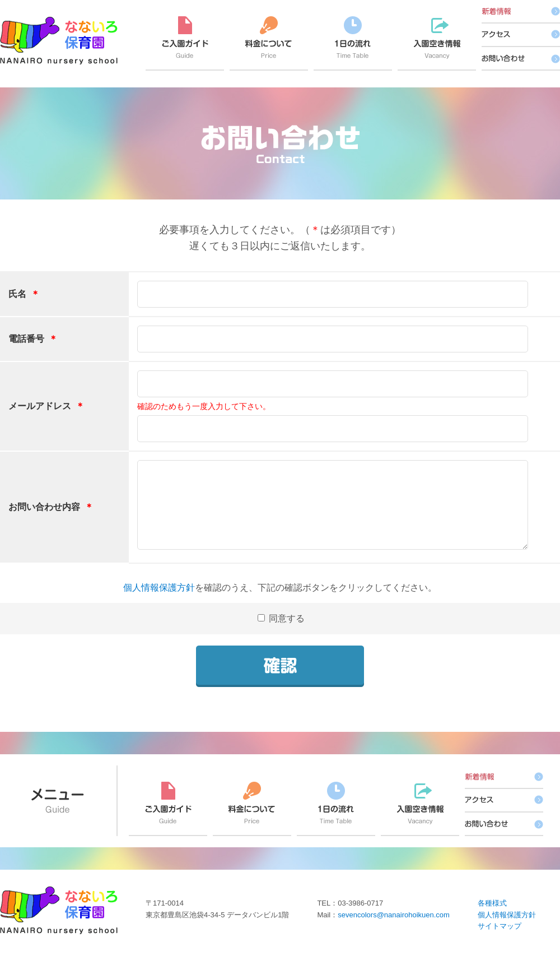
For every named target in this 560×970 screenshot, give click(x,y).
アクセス (521, 35)
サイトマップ (500, 939)
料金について (269, 43)
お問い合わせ (521, 59)
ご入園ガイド (185, 43)
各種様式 (492, 916)
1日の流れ (353, 43)
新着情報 (521, 12)
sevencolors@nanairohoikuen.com (394, 928)
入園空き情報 (437, 43)
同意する (286, 632)
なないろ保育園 (59, 41)
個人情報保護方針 (159, 601)
